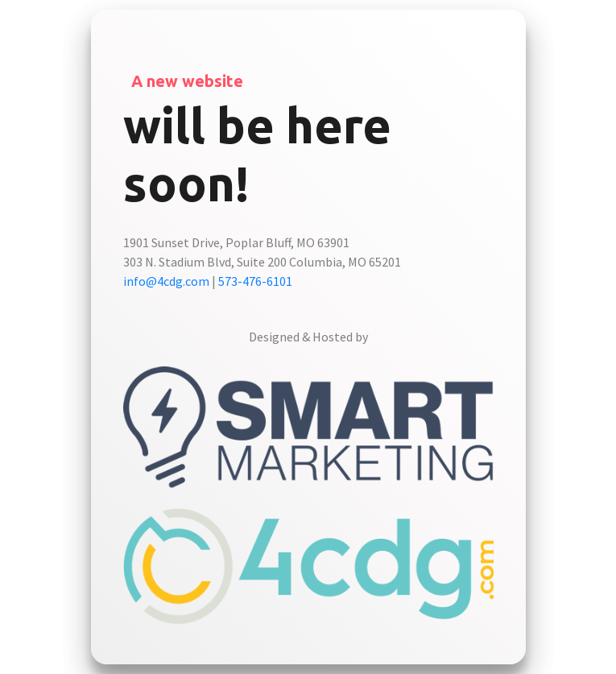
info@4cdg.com (166, 281)
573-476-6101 (255, 281)
